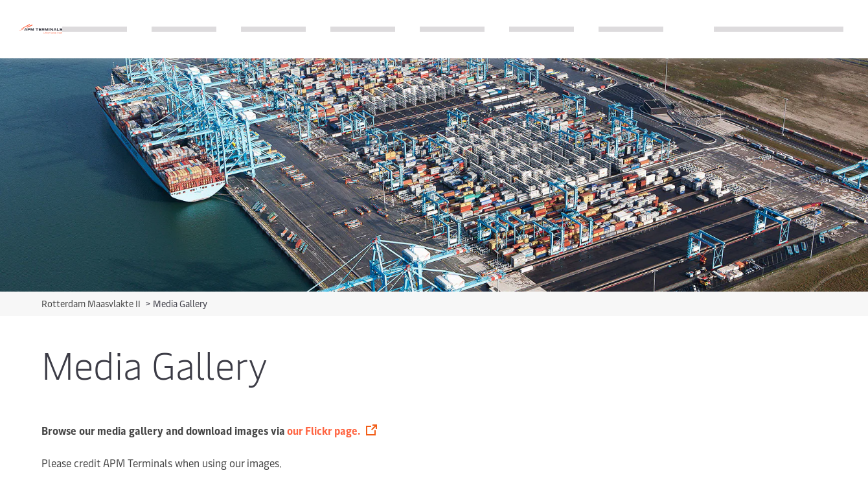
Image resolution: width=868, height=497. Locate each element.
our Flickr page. (324, 430)
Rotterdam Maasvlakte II (92, 304)
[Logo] (41, 29)
